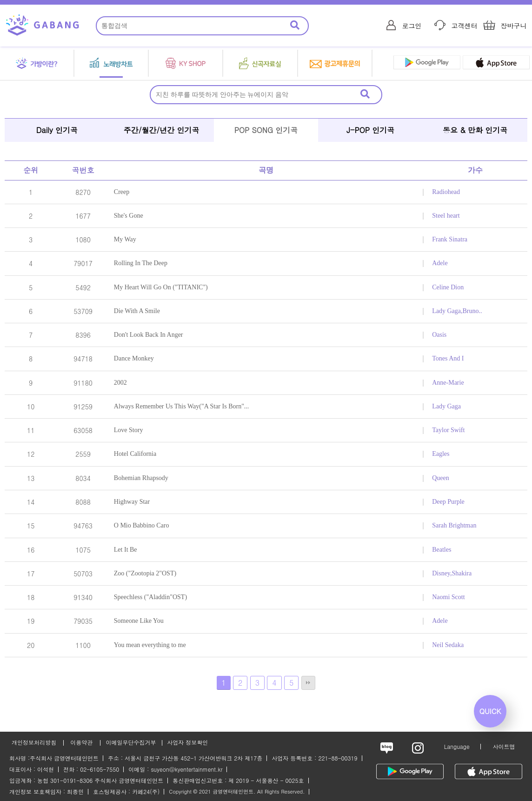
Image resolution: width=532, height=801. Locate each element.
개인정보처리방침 (34, 742)
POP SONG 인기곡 (266, 130)
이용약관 (81, 742)
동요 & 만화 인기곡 (475, 130)
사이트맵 (504, 746)
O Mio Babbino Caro (142, 525)
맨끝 (308, 683)
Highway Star (132, 502)
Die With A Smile (137, 311)
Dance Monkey (134, 358)
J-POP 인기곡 (370, 130)
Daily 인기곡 (57, 130)
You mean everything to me (150, 645)
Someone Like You (139, 621)
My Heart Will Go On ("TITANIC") (161, 287)
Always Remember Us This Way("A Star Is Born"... (182, 406)
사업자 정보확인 (187, 742)
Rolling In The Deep (141, 263)
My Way (125, 239)
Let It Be (126, 550)
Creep (122, 192)
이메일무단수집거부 (131, 742)
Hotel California (135, 454)
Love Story (129, 430)
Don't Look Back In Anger (149, 335)
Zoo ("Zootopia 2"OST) (145, 573)
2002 (120, 383)
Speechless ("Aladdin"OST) (150, 597)
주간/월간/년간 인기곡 (162, 130)
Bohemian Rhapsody (141, 478)
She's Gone (129, 216)
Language (457, 746)
